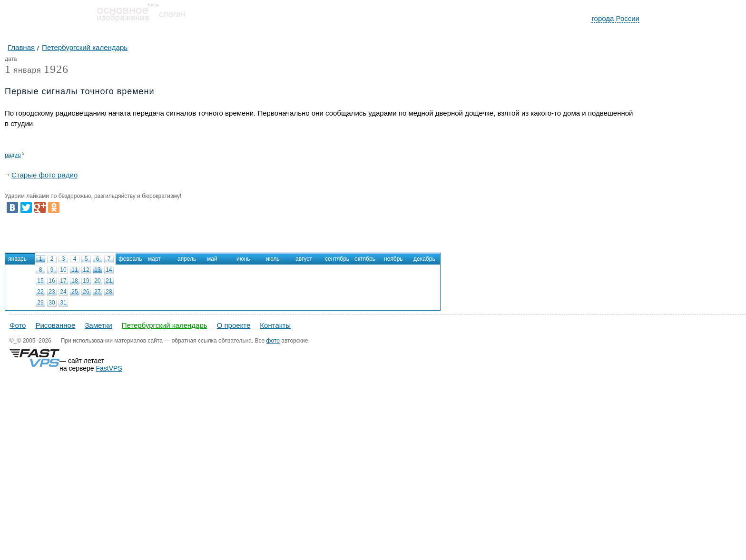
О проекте (234, 325)
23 (52, 292)
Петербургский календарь (165, 325)
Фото (18, 325)
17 (63, 281)
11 (74, 270)
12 (86, 270)
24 (63, 292)
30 (52, 303)
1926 (56, 69)
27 (97, 292)
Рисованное (55, 325)
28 (109, 292)
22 (40, 292)
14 (109, 270)
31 (63, 303)
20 (97, 281)
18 (74, 281)
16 (52, 281)
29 (40, 303)
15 (40, 281)
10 (63, 270)
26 (86, 292)
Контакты (275, 325)
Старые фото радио (44, 175)
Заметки (98, 325)
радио (13, 155)
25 (74, 292)
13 (97, 270)
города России (615, 18)
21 (109, 281)
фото (273, 341)
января (23, 71)
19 (86, 281)
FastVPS (109, 368)
